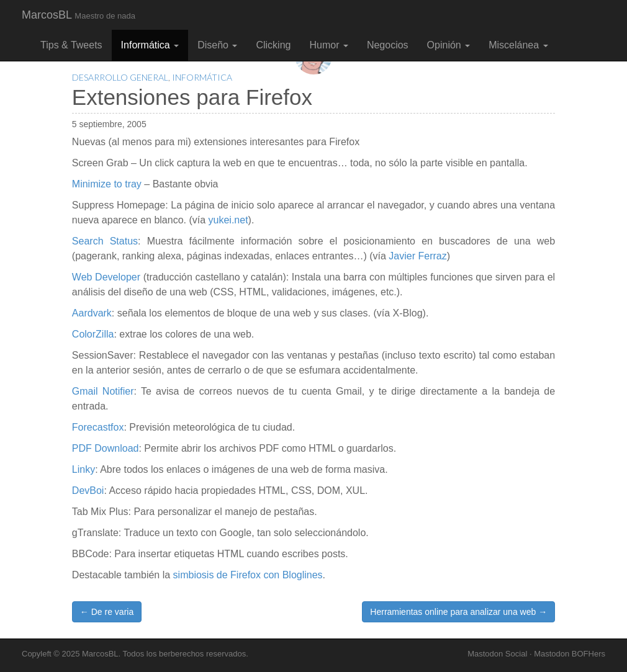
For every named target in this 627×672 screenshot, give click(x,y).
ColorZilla (93, 334)
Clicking (273, 45)
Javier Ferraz (417, 256)
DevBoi (88, 491)
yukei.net (228, 220)
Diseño (217, 45)
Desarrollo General (120, 77)
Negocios (388, 45)
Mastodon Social (497, 654)
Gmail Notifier (103, 391)
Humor (328, 45)
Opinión (449, 45)
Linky (83, 469)
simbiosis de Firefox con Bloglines (248, 575)
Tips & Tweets (71, 45)
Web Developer (106, 277)
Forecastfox (98, 427)
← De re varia (107, 612)
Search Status (105, 241)
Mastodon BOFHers (570, 654)
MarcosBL (79, 15)
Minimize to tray (107, 184)
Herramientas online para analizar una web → (458, 612)
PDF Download (106, 448)
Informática (150, 45)
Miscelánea (518, 45)
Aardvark (92, 313)
